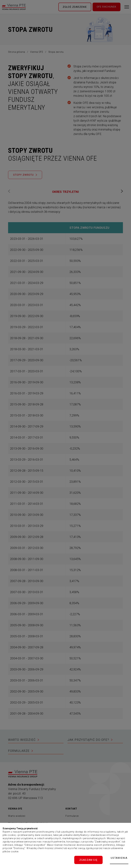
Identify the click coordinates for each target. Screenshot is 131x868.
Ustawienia (119, 858)
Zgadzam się (88, 860)
